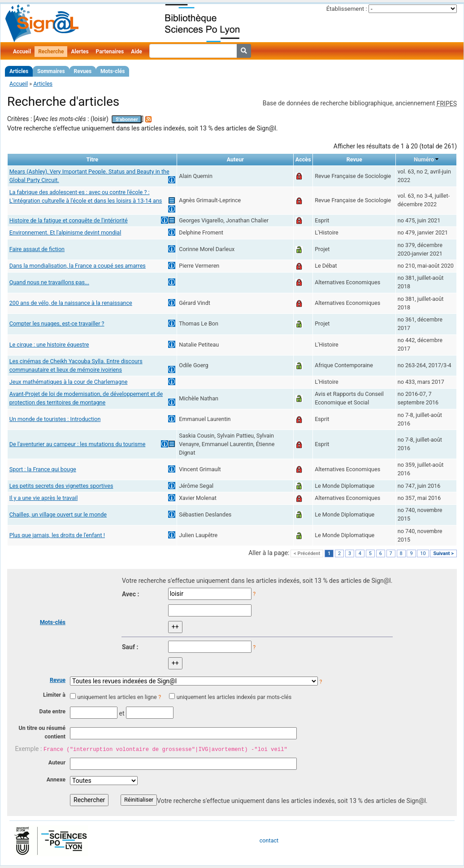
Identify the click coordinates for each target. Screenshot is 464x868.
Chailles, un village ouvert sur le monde (58, 514)
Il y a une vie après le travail (43, 498)
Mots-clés (113, 71)
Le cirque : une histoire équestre (49, 345)
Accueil (22, 52)
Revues (83, 71)
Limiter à (54, 695)
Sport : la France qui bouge (43, 469)
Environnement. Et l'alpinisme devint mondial (65, 232)
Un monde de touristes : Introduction (55, 419)
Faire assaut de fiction (37, 249)
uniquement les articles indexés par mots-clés (234, 697)
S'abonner (127, 119)
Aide (136, 52)
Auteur (57, 762)
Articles (19, 71)
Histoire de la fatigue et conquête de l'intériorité (69, 220)
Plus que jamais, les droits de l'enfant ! (57, 535)
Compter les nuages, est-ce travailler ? (57, 323)
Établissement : (347, 9)
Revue (58, 680)
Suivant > (443, 553)
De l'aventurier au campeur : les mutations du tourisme (78, 444)
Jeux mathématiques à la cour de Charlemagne (69, 382)
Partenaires (110, 52)
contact (269, 840)
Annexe (56, 779)
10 (423, 553)
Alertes (80, 52)
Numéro (424, 159)
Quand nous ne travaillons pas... (49, 282)
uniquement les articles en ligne (117, 697)
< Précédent (307, 553)
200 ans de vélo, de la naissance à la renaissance (71, 303)
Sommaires (51, 71)
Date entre (52, 711)
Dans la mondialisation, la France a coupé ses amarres (78, 266)
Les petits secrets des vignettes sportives (61, 486)
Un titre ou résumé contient (42, 732)
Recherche (51, 52)
